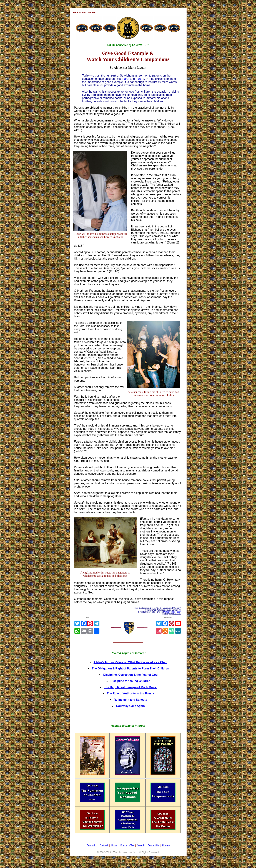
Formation (92, 845)
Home (114, 845)
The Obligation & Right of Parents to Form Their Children (130, 668)
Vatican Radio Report (173, 612)
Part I (126, 79)
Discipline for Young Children (130, 681)
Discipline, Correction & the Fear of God (130, 675)
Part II (139, 79)
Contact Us (153, 845)
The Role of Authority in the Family (130, 693)
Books (124, 845)
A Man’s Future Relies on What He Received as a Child (130, 662)
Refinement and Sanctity (130, 700)
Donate (166, 845)
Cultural (104, 845)
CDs (132, 845)
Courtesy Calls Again (130, 706)
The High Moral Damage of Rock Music (130, 687)
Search (141, 845)
